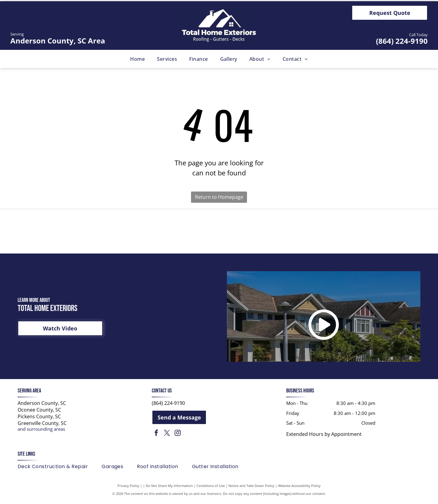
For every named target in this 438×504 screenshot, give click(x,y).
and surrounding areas (41, 432)
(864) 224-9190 (402, 41)
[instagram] (178, 437)
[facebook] (156, 437)
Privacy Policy (128, 489)
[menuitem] (137, 59)
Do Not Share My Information (169, 489)
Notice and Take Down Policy (251, 489)
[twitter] (167, 437)
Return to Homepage (219, 197)
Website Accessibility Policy (299, 489)
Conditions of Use (211, 489)
